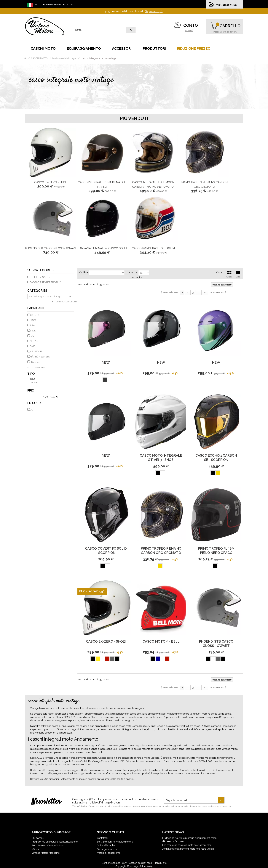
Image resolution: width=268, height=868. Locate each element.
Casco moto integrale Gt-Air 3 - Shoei (161, 458)
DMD (33, 346)
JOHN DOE (36, 315)
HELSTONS (36, 351)
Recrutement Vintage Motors (48, 845)
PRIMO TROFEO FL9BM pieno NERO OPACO (216, 551)
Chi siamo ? (38, 838)
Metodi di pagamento (109, 853)
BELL (33, 331)
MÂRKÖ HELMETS (40, 357)
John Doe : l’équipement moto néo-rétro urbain (188, 849)
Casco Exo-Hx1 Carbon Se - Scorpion (216, 458)
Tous (33, 379)
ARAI (33, 325)
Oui (32, 410)
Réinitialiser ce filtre (66, 302)
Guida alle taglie (106, 845)
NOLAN (34, 341)
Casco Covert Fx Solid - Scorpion (106, 551)
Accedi (189, 31)
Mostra (133, 272)
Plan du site (160, 863)
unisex (34, 382)
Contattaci (102, 838)
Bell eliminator (40, 277)
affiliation (37, 849)
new (106, 362)
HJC (32, 336)
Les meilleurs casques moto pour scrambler (187, 845)
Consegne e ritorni (107, 849)
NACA (33, 320)
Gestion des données (140, 863)
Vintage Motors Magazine (46, 853)
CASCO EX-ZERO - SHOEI (51, 182)
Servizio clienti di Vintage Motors (115, 842)
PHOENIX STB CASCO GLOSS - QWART (51, 248)
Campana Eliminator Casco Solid (102, 248)
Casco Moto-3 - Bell (161, 641)
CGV (125, 863)
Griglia (229, 274)
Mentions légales (111, 863)
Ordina (84, 272)
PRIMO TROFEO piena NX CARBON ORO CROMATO (161, 551)
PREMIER (35, 362)
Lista (238, 274)
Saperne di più (154, 11)
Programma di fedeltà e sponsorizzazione (55, 842)
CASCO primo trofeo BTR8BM (153, 248)
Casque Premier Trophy (45, 282)
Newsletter (46, 802)
